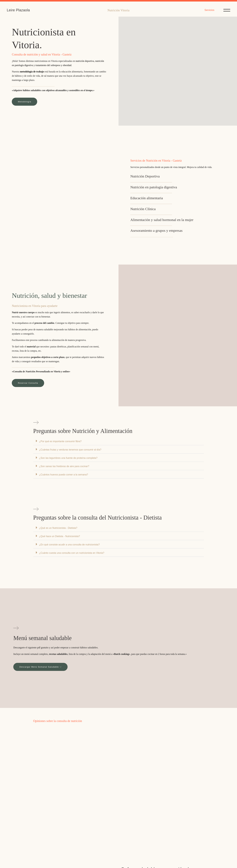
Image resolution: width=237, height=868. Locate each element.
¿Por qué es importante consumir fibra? (60, 441)
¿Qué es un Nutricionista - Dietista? (58, 528)
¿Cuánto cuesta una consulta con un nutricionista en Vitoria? (72, 553)
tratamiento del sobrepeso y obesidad (53, 65)
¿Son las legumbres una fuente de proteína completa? (68, 458)
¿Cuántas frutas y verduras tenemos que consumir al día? (70, 450)
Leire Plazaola (18, 10)
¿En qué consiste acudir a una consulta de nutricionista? (69, 545)
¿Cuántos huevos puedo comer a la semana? (64, 475)
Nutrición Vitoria (118, 10)
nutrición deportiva (85, 61)
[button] (119, 441)
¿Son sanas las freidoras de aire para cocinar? (64, 466)
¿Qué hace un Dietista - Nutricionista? (60, 536)
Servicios (209, 10)
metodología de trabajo (32, 72)
